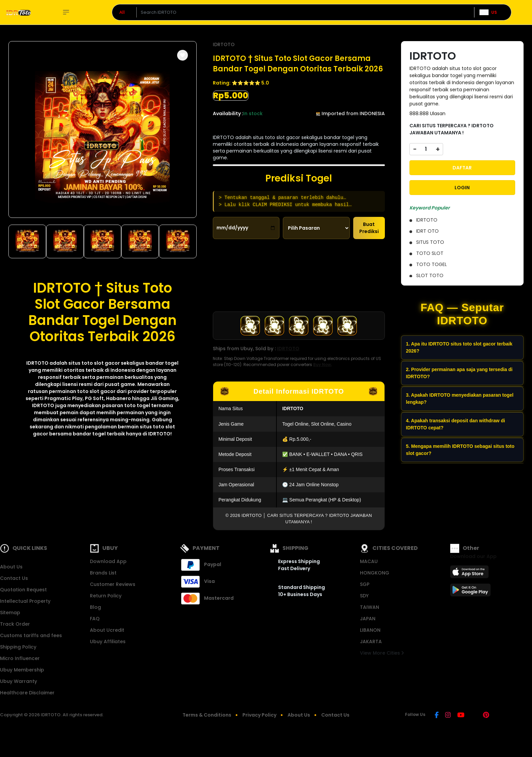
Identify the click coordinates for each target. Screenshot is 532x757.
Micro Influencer (20, 658)
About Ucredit (107, 630)
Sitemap (10, 613)
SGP (365, 584)
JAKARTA (371, 641)
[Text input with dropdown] (305, 12)
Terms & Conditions (207, 715)
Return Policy (106, 596)
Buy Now (322, 365)
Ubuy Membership (22, 670)
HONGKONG (375, 573)
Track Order (15, 624)
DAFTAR (462, 168)
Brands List (103, 573)
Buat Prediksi (369, 228)
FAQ (95, 619)
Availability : (228, 113)
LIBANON (370, 630)
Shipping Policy (18, 647)
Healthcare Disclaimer (27, 693)
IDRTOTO (37, 363)
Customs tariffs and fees (31, 635)
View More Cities (382, 653)
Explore (76, 12)
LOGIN (462, 188)
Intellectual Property (25, 601)
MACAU (369, 561)
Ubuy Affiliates (108, 641)
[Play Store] (470, 592)
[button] (182, 55)
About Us (11, 567)
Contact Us (14, 578)
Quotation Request (23, 590)
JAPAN (368, 619)
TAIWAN (370, 607)
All (122, 12)
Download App (108, 561)
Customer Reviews (113, 584)
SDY (364, 596)
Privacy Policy (259, 715)
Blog (95, 607)
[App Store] (470, 574)
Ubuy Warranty (19, 681)
